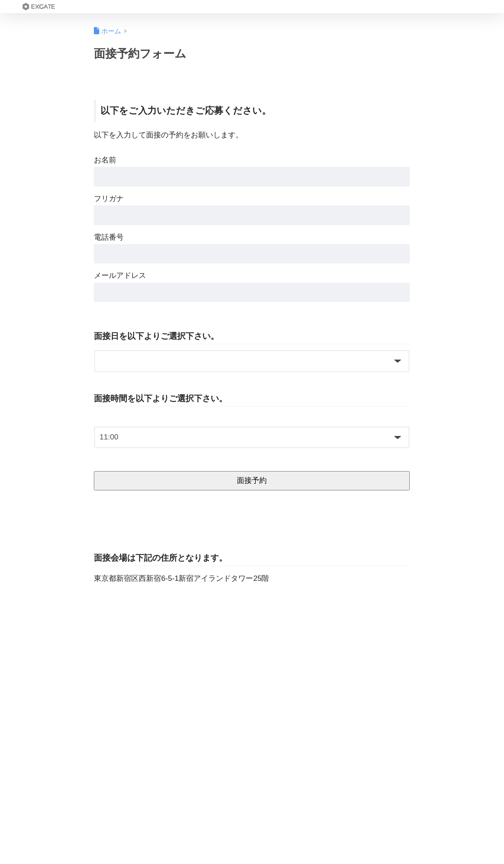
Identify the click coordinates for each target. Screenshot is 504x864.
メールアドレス (120, 275)
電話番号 (109, 237)
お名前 (105, 160)
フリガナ (109, 199)
